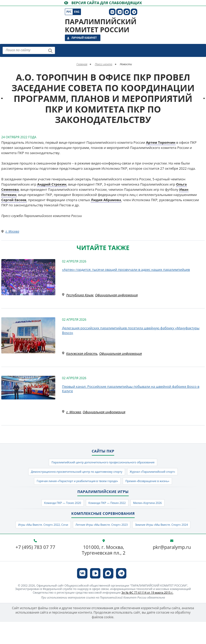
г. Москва (12, 231)
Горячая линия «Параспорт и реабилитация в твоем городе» (71, 487)
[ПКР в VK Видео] (119, 12)
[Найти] (50, 51)
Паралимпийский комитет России (101, 26)
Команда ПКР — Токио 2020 (53, 510)
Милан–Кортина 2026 (159, 510)
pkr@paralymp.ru (172, 570)
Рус (69, 12)
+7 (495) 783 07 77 (35, 570)
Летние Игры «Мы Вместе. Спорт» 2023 (139, 534)
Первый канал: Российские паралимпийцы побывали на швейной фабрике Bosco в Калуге (131, 389)
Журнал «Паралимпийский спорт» (164, 475)
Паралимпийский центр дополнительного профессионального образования (103, 463)
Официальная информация (116, 295)
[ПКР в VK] (112, 12)
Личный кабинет (84, 38)
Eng (77, 12)
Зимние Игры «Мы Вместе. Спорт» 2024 (103, 546)
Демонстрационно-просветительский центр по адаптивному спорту (70, 475)
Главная (82, 64)
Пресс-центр (103, 64)
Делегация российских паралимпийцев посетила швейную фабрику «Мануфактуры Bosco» (131, 330)
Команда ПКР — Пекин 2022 (108, 510)
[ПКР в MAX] (127, 12)
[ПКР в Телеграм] (134, 12)
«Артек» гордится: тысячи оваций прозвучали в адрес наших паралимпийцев (126, 270)
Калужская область (82, 353)
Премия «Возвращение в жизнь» (158, 487)
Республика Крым (80, 295)
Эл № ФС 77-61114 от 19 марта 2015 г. (147, 615)
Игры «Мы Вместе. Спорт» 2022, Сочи (66, 534)
